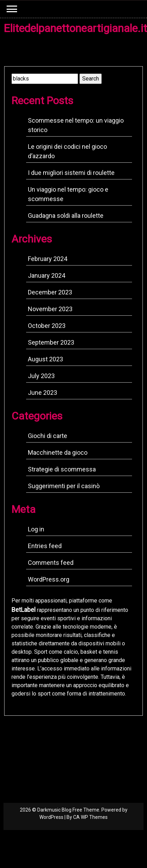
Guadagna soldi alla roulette (66, 216)
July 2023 (41, 376)
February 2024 (48, 259)
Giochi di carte (48, 436)
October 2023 (47, 326)
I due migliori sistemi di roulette (71, 173)
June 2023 (42, 393)
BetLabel (24, 610)
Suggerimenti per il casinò (64, 486)
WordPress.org (49, 579)
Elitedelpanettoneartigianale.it (75, 28)
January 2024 (47, 275)
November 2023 (50, 309)
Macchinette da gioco (58, 452)
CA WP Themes (90, 817)
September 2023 (51, 342)
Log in (36, 529)
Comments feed (51, 563)
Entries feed (45, 546)
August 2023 (45, 359)
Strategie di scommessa (62, 469)
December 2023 (50, 292)
